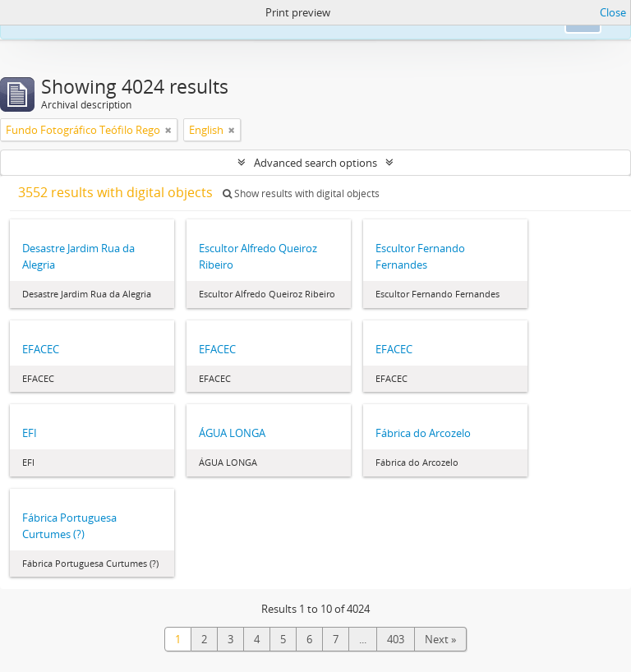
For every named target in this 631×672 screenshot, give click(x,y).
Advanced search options (315, 163)
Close (613, 12)
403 (396, 639)
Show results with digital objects (301, 193)
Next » (440, 639)
